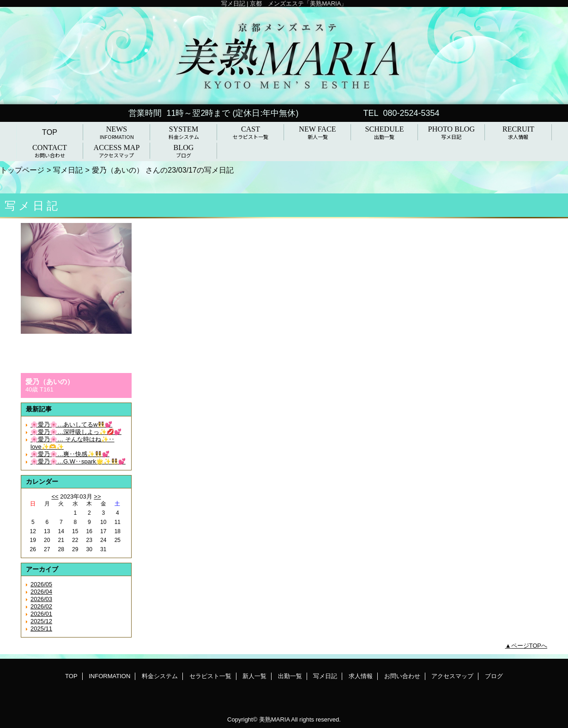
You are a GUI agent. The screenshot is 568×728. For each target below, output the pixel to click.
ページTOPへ (529, 646)
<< (55, 496)
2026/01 (41, 614)
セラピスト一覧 (210, 676)
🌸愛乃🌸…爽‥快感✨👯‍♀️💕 (70, 454)
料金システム (160, 676)
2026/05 (41, 584)
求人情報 (361, 676)
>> (97, 496)
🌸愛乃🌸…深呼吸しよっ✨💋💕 (76, 432)
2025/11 (41, 629)
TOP (50, 132)
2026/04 (41, 592)
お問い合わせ (402, 676)
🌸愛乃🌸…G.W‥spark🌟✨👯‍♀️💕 (78, 461)
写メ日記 (68, 170)
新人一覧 (254, 676)
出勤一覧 (290, 676)
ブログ (494, 676)
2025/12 (41, 621)
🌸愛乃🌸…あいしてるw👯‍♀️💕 (71, 424)
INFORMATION (109, 676)
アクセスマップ (452, 676)
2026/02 (41, 606)
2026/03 (41, 599)
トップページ (22, 170)
